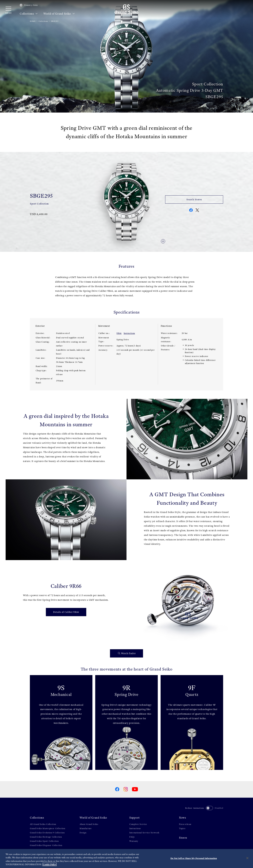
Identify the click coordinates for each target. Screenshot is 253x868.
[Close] (247, 858)
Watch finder (127, 653)
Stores (183, 838)
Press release (185, 824)
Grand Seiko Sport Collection (44, 841)
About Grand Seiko (89, 824)
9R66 (119, 333)
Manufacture (86, 828)
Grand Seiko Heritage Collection (46, 837)
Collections (29, 14)
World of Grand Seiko (59, 14)
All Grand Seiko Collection (43, 824)
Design (83, 833)
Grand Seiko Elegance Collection (46, 845)
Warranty (134, 841)
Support (134, 818)
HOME (33, 21)
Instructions (129, 333)
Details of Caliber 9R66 (66, 612)
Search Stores (194, 199)
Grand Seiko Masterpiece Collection (48, 828)
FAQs (132, 837)
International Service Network (144, 833)
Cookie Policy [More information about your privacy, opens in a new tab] (50, 865)
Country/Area (29, 5)
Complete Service (138, 824)
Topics (182, 828)
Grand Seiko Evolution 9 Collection (47, 833)
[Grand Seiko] (126, 9)
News (183, 818)
